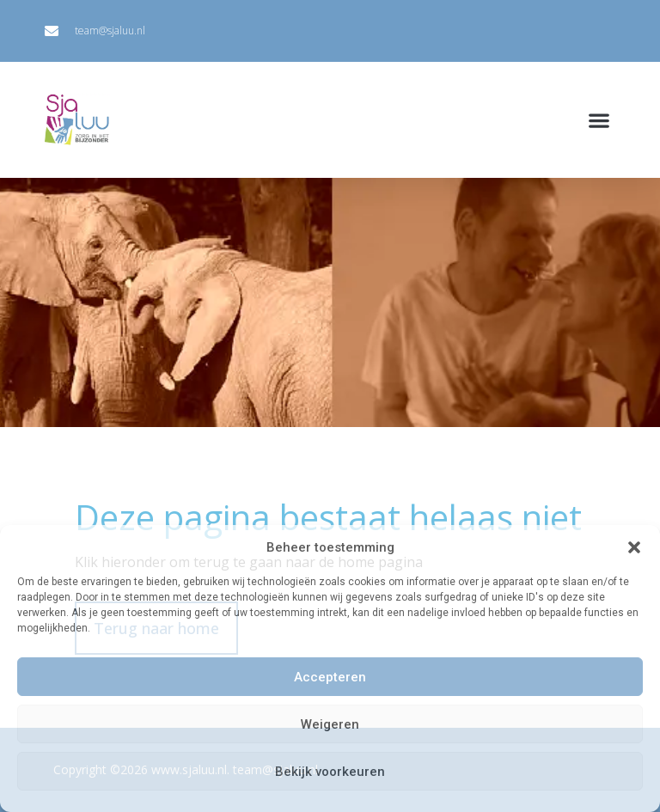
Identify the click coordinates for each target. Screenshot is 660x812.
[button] (634, 547)
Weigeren (330, 724)
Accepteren (330, 677)
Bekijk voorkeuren (330, 772)
